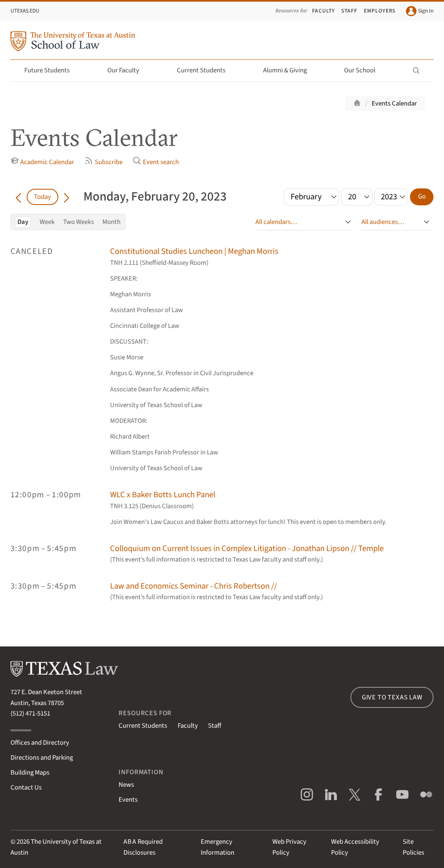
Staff (349, 11)
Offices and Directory (40, 743)
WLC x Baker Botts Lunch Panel (163, 495)
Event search (156, 162)
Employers (380, 11)
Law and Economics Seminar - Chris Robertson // (193, 586)
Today (42, 197)
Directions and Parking (42, 758)
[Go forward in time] (67, 197)
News (126, 785)
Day (23, 222)
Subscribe (104, 162)
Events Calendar (394, 103)
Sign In (420, 11)
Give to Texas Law (392, 697)
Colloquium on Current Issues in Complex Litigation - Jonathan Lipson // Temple (247, 548)
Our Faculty (128, 70)
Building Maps (30, 773)
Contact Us (26, 788)
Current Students (206, 70)
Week (47, 222)
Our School (364, 70)
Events (128, 800)
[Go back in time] (19, 197)
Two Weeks (79, 222)
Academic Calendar (42, 162)
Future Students (52, 70)
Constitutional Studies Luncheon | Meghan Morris (194, 251)
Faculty (324, 11)
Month (112, 222)
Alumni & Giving (290, 70)
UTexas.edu (25, 11)
